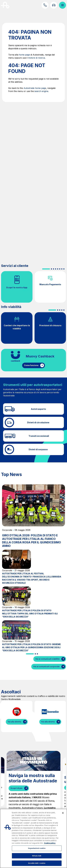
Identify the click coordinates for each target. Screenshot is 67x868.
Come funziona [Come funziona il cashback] (31, 365)
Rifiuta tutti (37, 856)
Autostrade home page (35, 88)
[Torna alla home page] (5, 5)
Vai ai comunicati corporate (46, 666)
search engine (41, 91)
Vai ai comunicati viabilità (47, 659)
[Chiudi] (63, 813)
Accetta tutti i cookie (37, 863)
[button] (46, 269)
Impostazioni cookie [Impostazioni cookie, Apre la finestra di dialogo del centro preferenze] (37, 848)
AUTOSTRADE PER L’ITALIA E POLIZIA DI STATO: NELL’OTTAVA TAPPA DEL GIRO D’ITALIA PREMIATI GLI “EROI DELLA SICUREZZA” (30, 614)
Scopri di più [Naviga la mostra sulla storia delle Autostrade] (16, 788)
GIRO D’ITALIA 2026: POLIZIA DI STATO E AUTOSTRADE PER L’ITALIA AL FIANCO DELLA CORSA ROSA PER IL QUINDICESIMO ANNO (31, 541)
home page (24, 55)
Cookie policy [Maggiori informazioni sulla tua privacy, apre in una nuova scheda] (50, 843)
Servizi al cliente (15, 266)
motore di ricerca (36, 58)
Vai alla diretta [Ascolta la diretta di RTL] (14, 722)
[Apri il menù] (62, 5)
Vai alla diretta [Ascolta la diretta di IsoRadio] (48, 722)
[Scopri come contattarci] (45, 5)
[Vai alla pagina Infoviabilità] (54, 5)
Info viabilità (11, 307)
